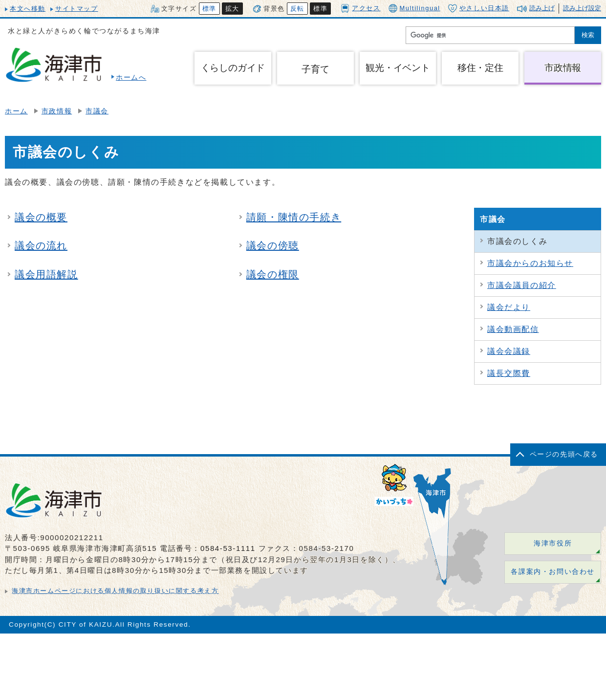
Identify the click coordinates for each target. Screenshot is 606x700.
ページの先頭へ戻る (564, 454)
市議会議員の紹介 (522, 285)
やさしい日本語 (479, 8)
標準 (209, 9)
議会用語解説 (46, 274)
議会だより (509, 307)
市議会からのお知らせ (530, 263)
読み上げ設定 (582, 8)
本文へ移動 (28, 9)
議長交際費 (509, 373)
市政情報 (57, 111)
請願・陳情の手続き (294, 217)
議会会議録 (509, 351)
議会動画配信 (513, 329)
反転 (297, 9)
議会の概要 (41, 217)
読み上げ (542, 8)
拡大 (232, 9)
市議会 (97, 111)
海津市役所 (553, 543)
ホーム (16, 111)
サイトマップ (77, 9)
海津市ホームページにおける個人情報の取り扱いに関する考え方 (115, 591)
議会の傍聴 (273, 245)
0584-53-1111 (228, 548)
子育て (315, 69)
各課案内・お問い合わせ (553, 572)
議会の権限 (273, 274)
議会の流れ (41, 245)
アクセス (360, 8)
